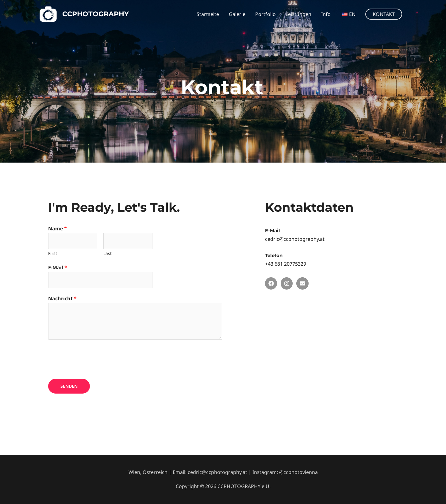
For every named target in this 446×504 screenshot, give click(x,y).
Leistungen (298, 14)
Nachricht (62, 298)
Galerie (237, 14)
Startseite (208, 14)
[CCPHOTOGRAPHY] (48, 13)
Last (108, 253)
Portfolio (265, 14)
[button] (384, 14)
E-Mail (58, 267)
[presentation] (95, 358)
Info (326, 14)
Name (58, 229)
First (53, 253)
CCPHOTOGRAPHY (96, 14)
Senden (69, 386)
